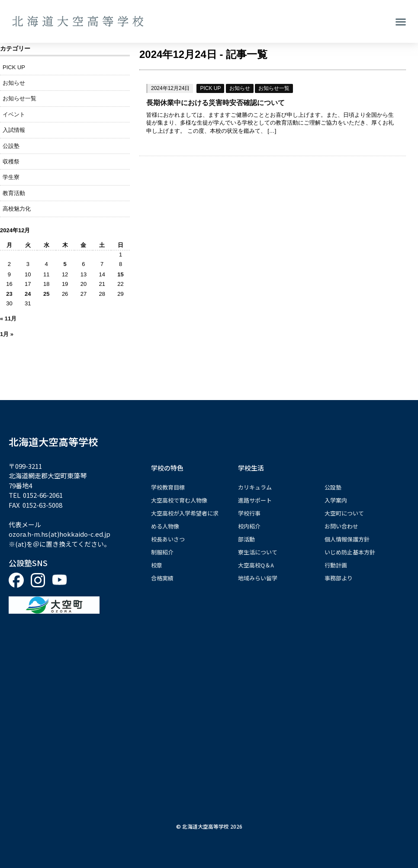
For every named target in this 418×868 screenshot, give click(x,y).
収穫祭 (11, 162)
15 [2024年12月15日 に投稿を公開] (120, 274)
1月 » (7, 334)
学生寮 (11, 177)
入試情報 (14, 130)
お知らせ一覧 (274, 88)
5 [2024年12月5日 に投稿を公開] (65, 264)
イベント (14, 114)
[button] (401, 21)
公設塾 (11, 146)
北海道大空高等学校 (53, 442)
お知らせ (240, 88)
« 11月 (8, 319)
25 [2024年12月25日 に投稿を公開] (46, 294)
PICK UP (210, 88)
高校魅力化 (17, 209)
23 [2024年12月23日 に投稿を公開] (9, 294)
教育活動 (14, 193)
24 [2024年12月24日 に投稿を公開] (28, 294)
